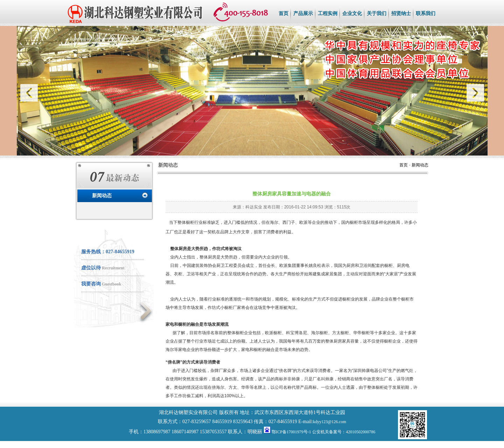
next (474, 93)
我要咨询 (91, 284)
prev (30, 93)
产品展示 (303, 13)
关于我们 (377, 13)
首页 (283, 13)
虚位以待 (91, 268)
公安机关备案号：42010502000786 (344, 432)
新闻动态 (102, 196)
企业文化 (352, 13)
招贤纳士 (401, 13)
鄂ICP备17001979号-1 (291, 432)
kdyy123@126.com (330, 422)
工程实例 (328, 13)
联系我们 (426, 13)
